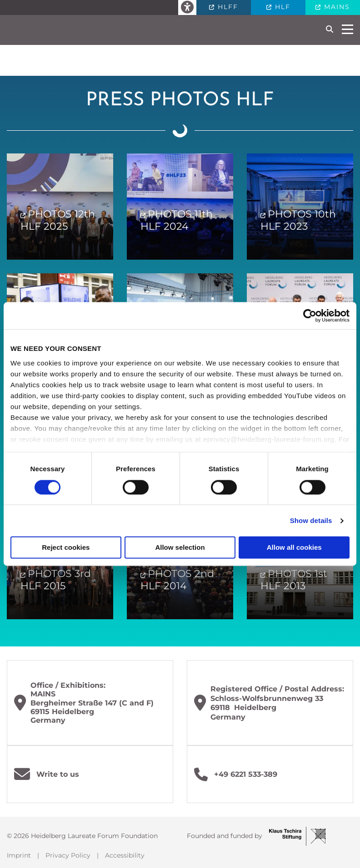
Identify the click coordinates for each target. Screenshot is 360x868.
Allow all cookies (294, 548)
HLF (281, 7)
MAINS (336, 7)
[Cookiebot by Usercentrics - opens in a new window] (310, 316)
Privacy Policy (68, 855)
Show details (311, 520)
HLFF (227, 7)
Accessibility (125, 855)
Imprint (19, 855)
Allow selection (180, 548)
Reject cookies (66, 548)
